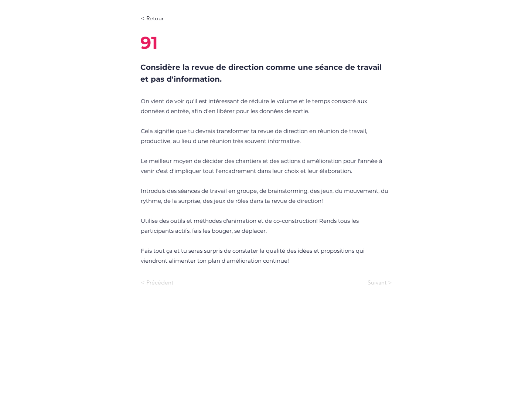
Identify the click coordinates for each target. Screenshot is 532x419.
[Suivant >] (374, 283)
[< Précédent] (165, 283)
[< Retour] (165, 18)
